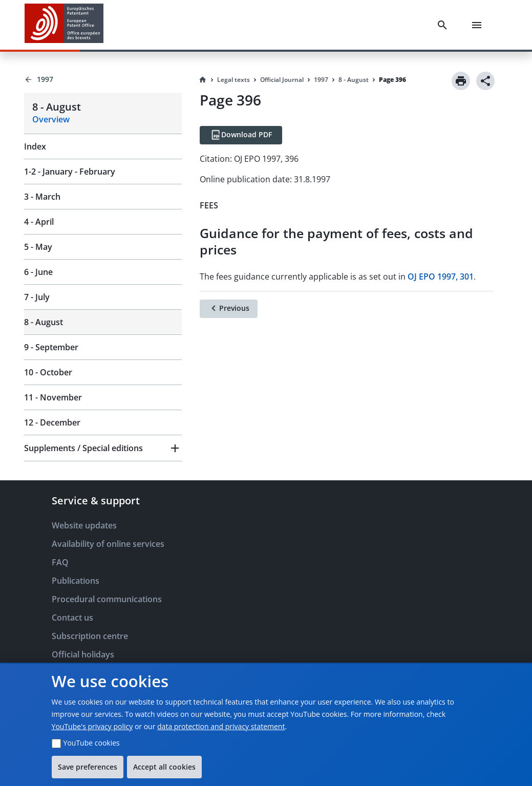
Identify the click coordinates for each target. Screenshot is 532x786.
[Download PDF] (241, 135)
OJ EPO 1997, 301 (441, 277)
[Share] (485, 81)
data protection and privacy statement (221, 726)
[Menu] (479, 25)
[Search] (444, 25)
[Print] (461, 81)
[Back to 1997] (103, 79)
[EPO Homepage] (64, 25)
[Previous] (229, 309)
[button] (103, 448)
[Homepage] (203, 80)
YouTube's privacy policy (92, 726)
